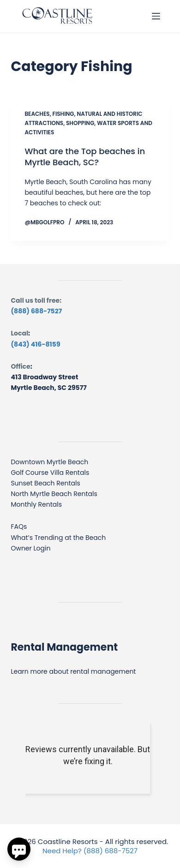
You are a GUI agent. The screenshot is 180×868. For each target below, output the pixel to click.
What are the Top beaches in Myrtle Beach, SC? (85, 156)
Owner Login (30, 548)
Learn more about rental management (73, 671)
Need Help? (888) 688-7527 (90, 851)
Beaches (37, 114)
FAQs (19, 527)
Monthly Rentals (36, 504)
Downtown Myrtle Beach (49, 462)
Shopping (80, 123)
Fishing (63, 114)
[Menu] (156, 16)
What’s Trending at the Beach (58, 538)
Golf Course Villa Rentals (50, 473)
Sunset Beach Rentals (45, 483)
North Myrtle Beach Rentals (54, 494)
